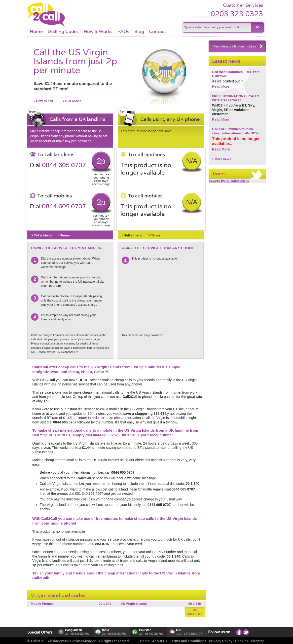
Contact (158, 32)
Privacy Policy (221, 641)
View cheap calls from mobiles (238, 46)
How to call (45, 101)
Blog (139, 32)
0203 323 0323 (237, 14)
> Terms (64, 235)
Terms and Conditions (188, 641)
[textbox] (216, 27)
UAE (179, 630)
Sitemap (258, 641)
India (106, 630)
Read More (221, 86)
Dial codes (73, 101)
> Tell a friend (41, 235)
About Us (160, 641)
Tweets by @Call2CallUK (229, 181)
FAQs (123, 32)
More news (223, 159)
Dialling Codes (63, 32)
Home (36, 32)
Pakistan (145, 630)
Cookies (242, 641)
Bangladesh (73, 630)
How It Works (98, 32)
